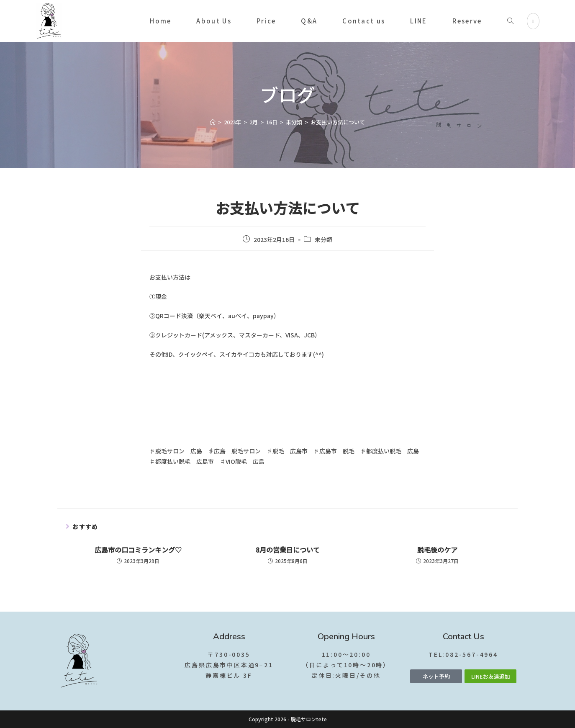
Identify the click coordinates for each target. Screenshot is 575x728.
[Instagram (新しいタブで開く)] (533, 21)
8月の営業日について (288, 550)
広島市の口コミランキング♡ (138, 550)
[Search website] (510, 21)
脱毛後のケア (437, 550)
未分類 (323, 239)
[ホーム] (213, 122)
